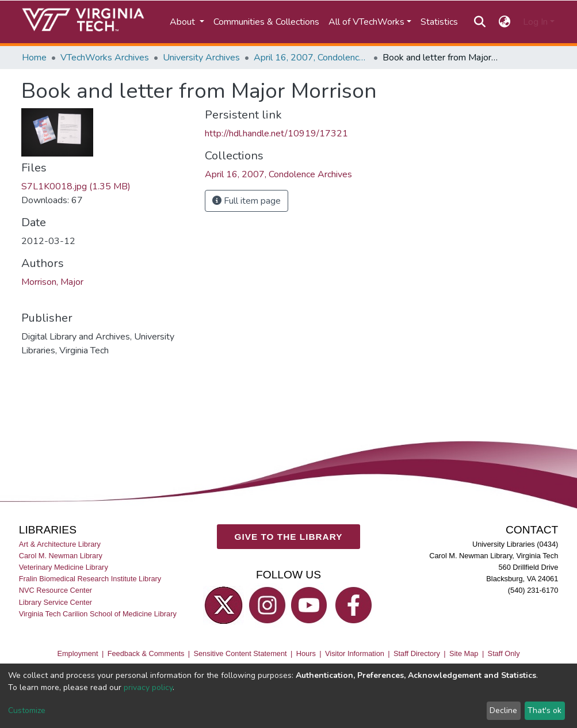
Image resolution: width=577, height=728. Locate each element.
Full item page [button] (247, 201)
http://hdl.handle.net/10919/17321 (276, 134)
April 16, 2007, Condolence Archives (311, 58)
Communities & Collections (266, 22)
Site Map (464, 653)
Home (34, 58)
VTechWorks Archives (105, 58)
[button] (504, 22)
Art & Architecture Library (60, 544)
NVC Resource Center (56, 590)
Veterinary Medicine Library (64, 567)
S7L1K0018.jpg (76, 186)
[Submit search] (480, 22)
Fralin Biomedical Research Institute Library (90, 579)
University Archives (201, 58)
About (184, 22)
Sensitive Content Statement (240, 653)
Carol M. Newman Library (61, 556)
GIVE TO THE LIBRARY (289, 536)
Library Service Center (56, 602)
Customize (27, 710)
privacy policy (148, 687)
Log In (535, 22)
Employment (77, 653)
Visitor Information (355, 653)
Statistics (439, 22)
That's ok (544, 710)
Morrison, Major (52, 282)
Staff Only (504, 653)
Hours (306, 653)
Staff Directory (417, 653)
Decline (503, 710)
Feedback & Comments (146, 653)
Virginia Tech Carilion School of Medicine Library (98, 613)
